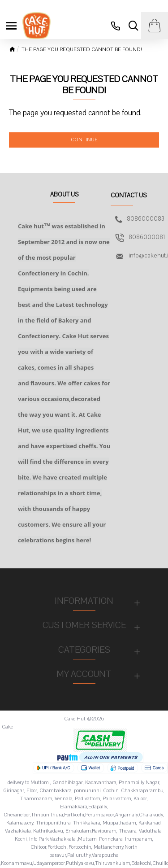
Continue (84, 140)
